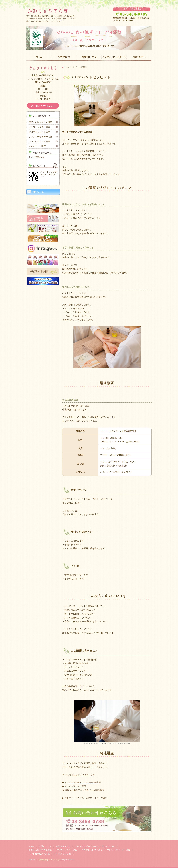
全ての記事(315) (36, 157)
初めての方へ (139, 57)
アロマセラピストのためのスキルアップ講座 (86, 798)
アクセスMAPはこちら (43, 106)
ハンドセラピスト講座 (39, 141)
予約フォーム (38, 192)
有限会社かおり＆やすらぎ (49, 860)
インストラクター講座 (39, 127)
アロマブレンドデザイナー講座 (80, 775)
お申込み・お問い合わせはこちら (81, 421)
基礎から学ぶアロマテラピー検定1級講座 (85, 790)
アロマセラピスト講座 (75, 786)
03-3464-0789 (45, 82)
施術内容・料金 (89, 57)
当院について (64, 57)
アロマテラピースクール (114, 57)
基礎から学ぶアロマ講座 (40, 122)
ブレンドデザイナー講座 (40, 137)
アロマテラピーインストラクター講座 (83, 782)
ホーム (39, 57)
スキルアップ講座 (37, 146)
